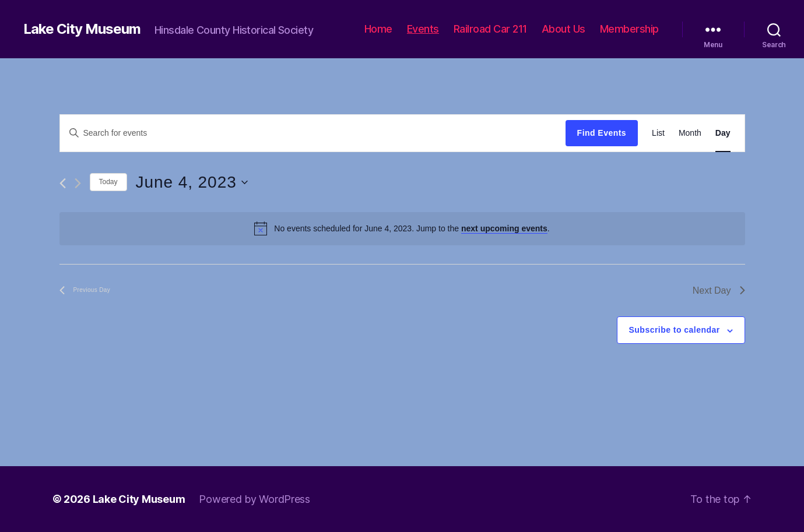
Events (423, 29)
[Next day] (78, 183)
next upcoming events (504, 228)
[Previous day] (63, 183)
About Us (563, 29)
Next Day (719, 290)
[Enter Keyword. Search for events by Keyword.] (313, 133)
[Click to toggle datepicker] (192, 182)
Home (378, 29)
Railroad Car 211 (490, 29)
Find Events (602, 133)
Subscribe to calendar (675, 330)
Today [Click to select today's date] (108, 182)
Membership (629, 29)
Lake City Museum (82, 29)
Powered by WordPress (254, 499)
